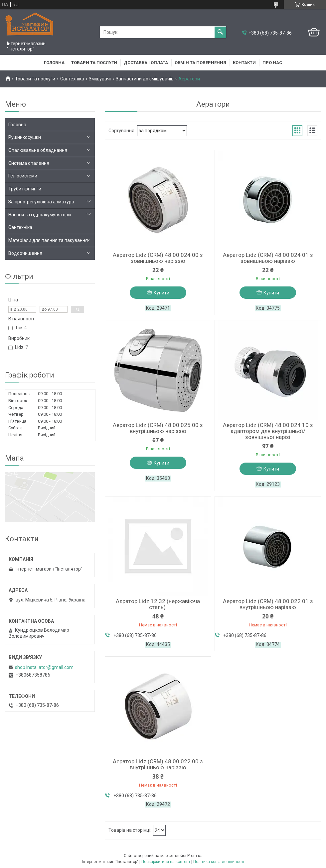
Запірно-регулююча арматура (41, 202)
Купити (162, 293)
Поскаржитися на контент (166, 862)
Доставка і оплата (146, 63)
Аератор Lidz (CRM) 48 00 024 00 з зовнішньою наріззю (158, 258)
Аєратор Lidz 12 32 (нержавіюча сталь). (158, 604)
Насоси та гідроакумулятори (40, 215)
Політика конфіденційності (219, 862)
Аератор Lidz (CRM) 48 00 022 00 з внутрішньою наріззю (158, 764)
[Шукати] (220, 32)
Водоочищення (25, 253)
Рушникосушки (25, 137)
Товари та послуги (94, 63)
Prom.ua (195, 856)
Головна (54, 63)
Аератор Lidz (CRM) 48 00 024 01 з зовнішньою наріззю (268, 258)
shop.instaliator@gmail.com (44, 667)
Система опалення (29, 163)
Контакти (244, 63)
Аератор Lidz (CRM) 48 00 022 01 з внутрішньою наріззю (268, 604)
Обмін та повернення (200, 63)
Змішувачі (100, 79)
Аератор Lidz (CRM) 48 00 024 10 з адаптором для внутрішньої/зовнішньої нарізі (268, 431)
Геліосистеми (23, 176)
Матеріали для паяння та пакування (48, 240)
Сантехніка (72, 79)
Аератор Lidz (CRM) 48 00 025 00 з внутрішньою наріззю (158, 428)
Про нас (272, 63)
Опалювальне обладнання (38, 150)
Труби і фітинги (25, 189)
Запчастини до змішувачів (145, 79)
